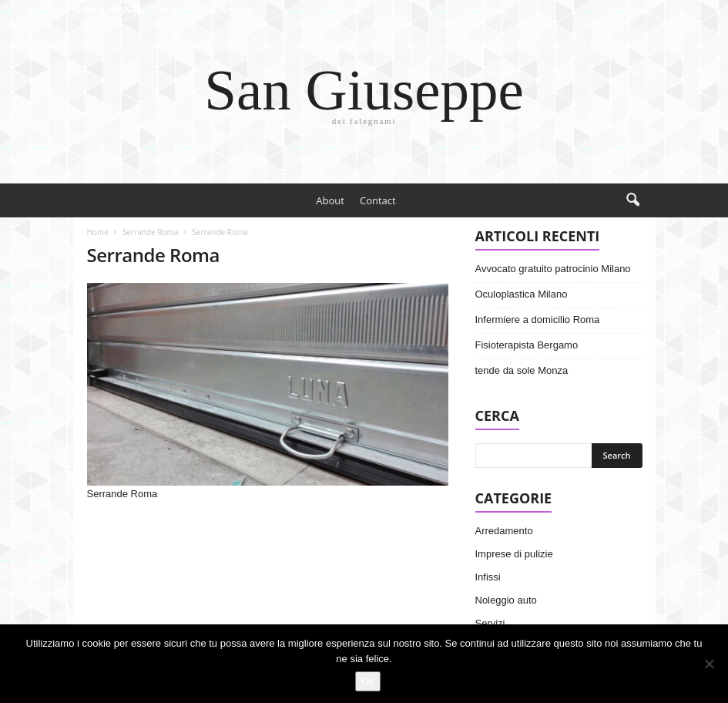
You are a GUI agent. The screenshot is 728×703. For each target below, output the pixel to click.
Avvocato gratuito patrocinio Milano (553, 269)
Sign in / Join (225, 10)
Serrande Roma (150, 232)
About (330, 200)
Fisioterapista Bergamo (527, 345)
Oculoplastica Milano (522, 294)
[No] (709, 664)
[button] (632, 200)
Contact (378, 200)
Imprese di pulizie (514, 554)
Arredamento (504, 531)
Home (98, 232)
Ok (368, 681)
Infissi (488, 577)
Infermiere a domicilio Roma (538, 320)
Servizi (490, 623)
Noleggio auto (506, 600)
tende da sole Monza (522, 370)
